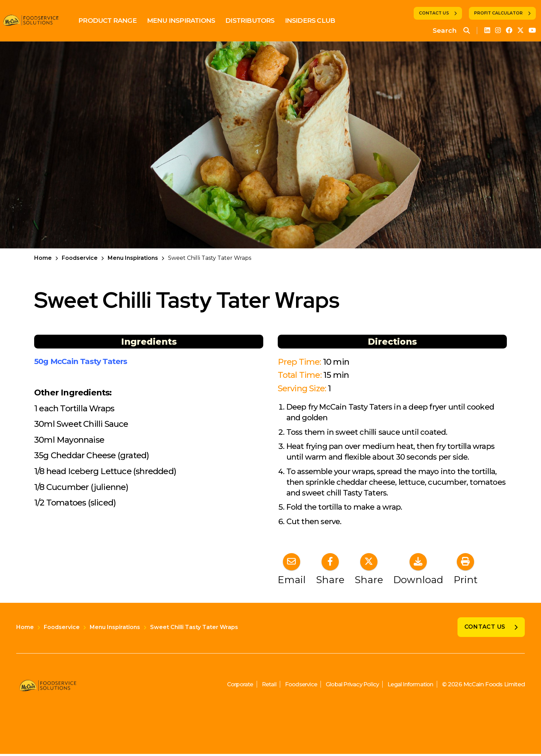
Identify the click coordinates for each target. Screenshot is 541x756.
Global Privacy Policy (346, 686)
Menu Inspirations (186, 21)
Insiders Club (315, 21)
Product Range (113, 21)
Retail (258, 686)
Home (43, 258)
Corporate (228, 686)
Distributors (255, 21)
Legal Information (408, 686)
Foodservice (80, 258)
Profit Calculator (498, 13)
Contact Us (434, 13)
